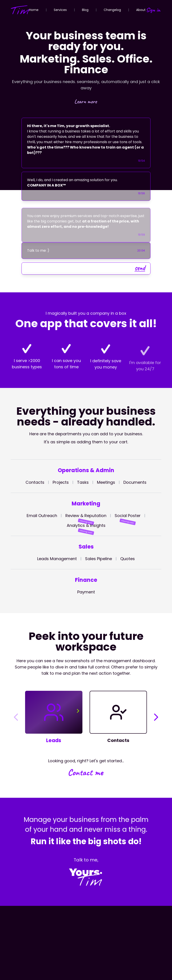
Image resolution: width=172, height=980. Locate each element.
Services (60, 10)
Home (34, 10)
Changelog (112, 10)
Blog (85, 10)
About (141, 10)
